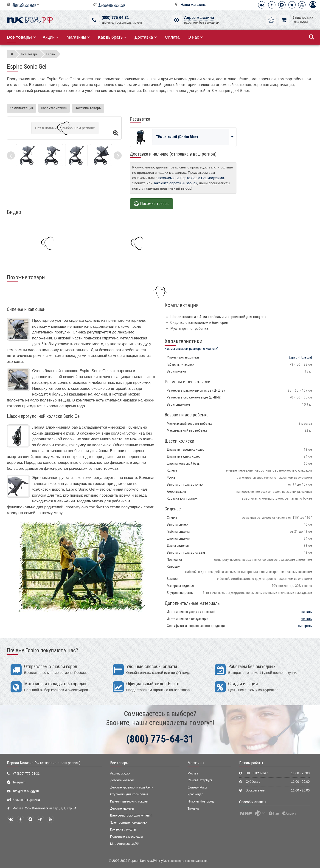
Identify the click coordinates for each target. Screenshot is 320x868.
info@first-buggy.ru (26, 791)
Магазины (78, 37)
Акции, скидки (120, 773)
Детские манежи (122, 809)
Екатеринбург (198, 787)
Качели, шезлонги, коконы (129, 801)
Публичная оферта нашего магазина (183, 861)
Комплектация (21, 108)
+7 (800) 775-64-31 (26, 774)
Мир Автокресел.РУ (125, 844)
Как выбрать (112, 37)
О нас (195, 37)
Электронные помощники (129, 823)
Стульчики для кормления (129, 794)
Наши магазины (194, 4)
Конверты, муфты (123, 830)
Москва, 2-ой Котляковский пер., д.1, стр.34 (44, 808)
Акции (51, 37)
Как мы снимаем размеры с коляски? (192, 349)
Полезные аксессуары (126, 837)
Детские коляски (122, 780)
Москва (193, 773)
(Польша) (300, 357)
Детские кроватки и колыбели (132, 787)
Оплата (172, 37)
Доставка (146, 37)
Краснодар (195, 794)
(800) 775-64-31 (115, 18)
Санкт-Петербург (200, 780)
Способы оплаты (253, 802)
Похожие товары (88, 108)
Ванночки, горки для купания (131, 815)
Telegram (19, 782)
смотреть (305, 626)
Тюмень (193, 809)
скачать (306, 612)
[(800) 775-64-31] (94, 20)
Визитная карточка (26, 800)
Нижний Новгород (201, 801)
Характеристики (54, 108)
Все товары (119, 763)
